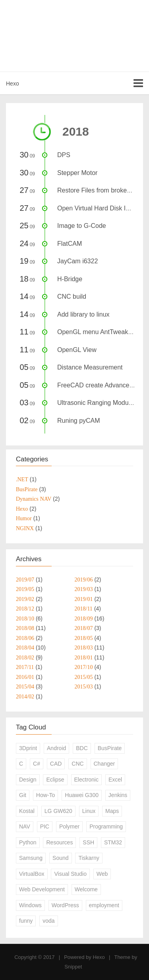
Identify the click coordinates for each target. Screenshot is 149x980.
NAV (25, 826)
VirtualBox (32, 874)
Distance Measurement (90, 367)
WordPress (65, 905)
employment (104, 905)
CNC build (72, 297)
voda (48, 921)
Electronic (86, 780)
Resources (59, 842)
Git (23, 795)
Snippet (73, 967)
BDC (82, 748)
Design (28, 780)
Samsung (31, 858)
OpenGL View (77, 350)
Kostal (27, 811)
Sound (60, 858)
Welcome (86, 889)
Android (56, 748)
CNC (77, 764)
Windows (30, 905)
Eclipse (55, 780)
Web (102, 874)
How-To (45, 795)
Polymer (69, 826)
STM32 (113, 842)
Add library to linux (83, 314)
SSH (88, 842)
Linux (89, 811)
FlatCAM (70, 244)
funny (26, 921)
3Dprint (28, 748)
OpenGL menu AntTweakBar (98, 332)
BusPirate (110, 748)
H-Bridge (70, 279)
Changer (104, 764)
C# (37, 764)
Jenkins (118, 795)
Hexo (13, 84)
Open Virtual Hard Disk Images (101, 208)
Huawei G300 (82, 795)
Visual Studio (70, 874)
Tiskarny (89, 858)
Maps (112, 811)
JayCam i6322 (77, 261)
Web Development (42, 889)
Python (28, 842)
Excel (115, 780)
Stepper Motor (77, 173)
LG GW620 (58, 811)
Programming (106, 826)
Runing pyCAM (79, 421)
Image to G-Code (82, 226)
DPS (64, 155)
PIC (45, 826)
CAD (56, 764)
